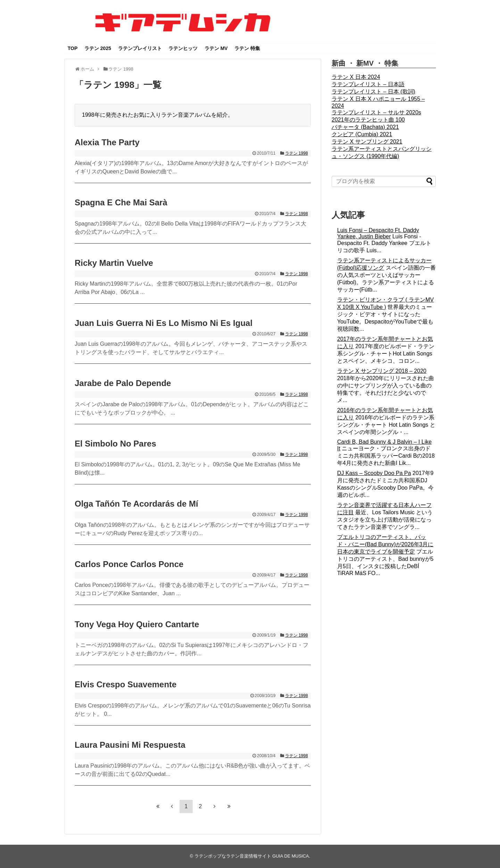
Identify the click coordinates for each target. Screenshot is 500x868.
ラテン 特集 (247, 48)
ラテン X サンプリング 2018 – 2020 (382, 371)
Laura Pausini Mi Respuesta (130, 745)
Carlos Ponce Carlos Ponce (129, 564)
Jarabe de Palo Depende (123, 383)
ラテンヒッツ (183, 48)
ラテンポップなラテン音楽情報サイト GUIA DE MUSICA (252, 856)
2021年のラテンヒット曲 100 (368, 120)
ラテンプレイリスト (140, 48)
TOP (73, 48)
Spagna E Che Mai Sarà (121, 202)
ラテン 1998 (297, 153)
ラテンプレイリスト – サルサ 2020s (376, 112)
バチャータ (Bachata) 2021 (365, 127)
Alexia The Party (107, 142)
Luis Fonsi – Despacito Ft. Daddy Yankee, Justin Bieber (378, 233)
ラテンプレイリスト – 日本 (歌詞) (373, 92)
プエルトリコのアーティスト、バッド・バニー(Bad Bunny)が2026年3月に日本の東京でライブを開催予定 (385, 544)
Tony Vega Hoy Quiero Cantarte (137, 624)
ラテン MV (216, 48)
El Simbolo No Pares (115, 444)
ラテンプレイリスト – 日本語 (368, 84)
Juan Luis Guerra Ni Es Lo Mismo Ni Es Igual (164, 323)
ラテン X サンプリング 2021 (367, 142)
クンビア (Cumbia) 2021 (362, 134)
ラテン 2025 (98, 48)
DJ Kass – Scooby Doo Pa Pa (374, 473)
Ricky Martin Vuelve (114, 263)
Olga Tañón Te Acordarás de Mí (136, 504)
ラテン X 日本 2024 (356, 77)
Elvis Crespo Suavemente (126, 684)
